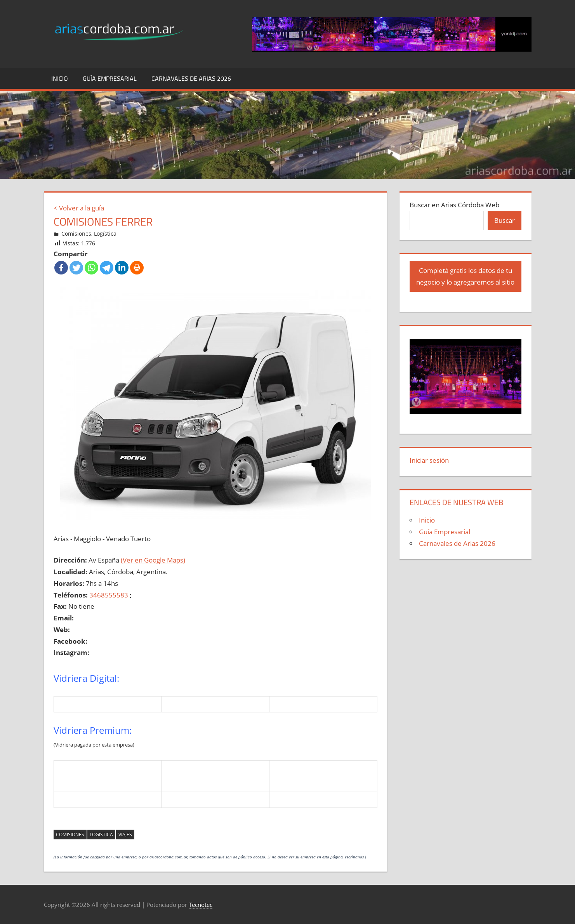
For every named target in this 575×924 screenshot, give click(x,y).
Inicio (60, 78)
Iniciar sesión (429, 460)
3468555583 (109, 595)
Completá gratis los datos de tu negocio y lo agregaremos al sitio (465, 276)
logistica (101, 835)
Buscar (505, 220)
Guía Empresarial (110, 78)
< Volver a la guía (79, 208)
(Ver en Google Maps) (153, 560)
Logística (105, 234)
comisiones (70, 835)
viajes (125, 835)
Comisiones (76, 234)
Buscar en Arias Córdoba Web (454, 205)
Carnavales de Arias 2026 (191, 78)
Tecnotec (201, 905)
